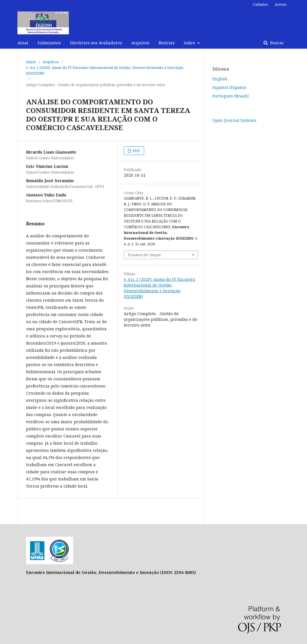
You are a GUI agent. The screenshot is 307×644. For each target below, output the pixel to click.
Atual (23, 43)
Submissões (49, 43)
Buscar (276, 43)
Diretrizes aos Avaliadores (96, 43)
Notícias (167, 43)
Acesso (281, 4)
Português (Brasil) (231, 96)
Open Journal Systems (234, 120)
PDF (136, 151)
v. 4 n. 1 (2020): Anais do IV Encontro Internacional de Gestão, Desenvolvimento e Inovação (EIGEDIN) (105, 70)
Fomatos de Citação (144, 255)
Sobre (190, 43)
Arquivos (140, 43)
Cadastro (260, 4)
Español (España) (229, 87)
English (220, 79)
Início (31, 62)
